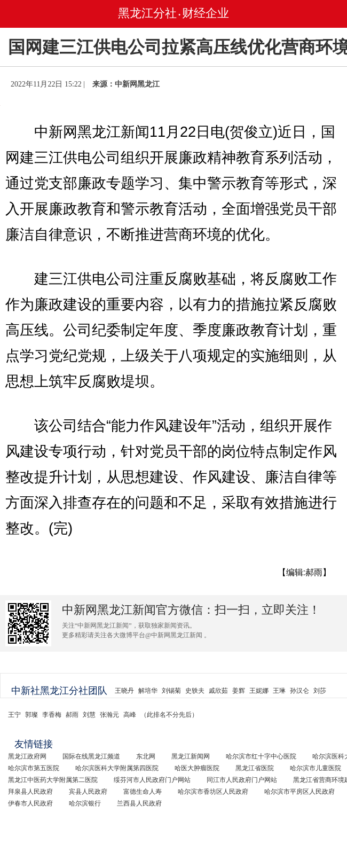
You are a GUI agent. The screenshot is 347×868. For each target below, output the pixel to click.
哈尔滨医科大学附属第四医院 (117, 768)
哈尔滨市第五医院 (34, 768)
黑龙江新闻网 (191, 756)
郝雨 (72, 715)
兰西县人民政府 (139, 803)
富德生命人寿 (143, 792)
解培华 (148, 691)
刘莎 (320, 691)
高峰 (130, 715)
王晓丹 (124, 691)
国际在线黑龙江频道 (91, 756)
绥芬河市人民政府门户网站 (152, 780)
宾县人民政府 (88, 792)
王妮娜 (259, 691)
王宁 (14, 715)
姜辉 (239, 691)
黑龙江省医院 (255, 768)
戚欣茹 (218, 691)
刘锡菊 (171, 691)
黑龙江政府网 (27, 756)
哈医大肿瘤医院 (197, 768)
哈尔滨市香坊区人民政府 (213, 792)
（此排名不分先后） (169, 715)
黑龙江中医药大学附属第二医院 (53, 780)
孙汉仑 (299, 691)
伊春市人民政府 (30, 803)
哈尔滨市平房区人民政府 (299, 792)
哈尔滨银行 (85, 803)
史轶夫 (195, 691)
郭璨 (31, 715)
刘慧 (89, 715)
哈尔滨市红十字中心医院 (261, 756)
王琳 (279, 691)
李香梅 (52, 715)
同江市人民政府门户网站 (242, 780)
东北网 (146, 756)
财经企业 (206, 13)
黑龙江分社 (147, 13)
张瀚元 (109, 715)
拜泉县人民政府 (30, 792)
